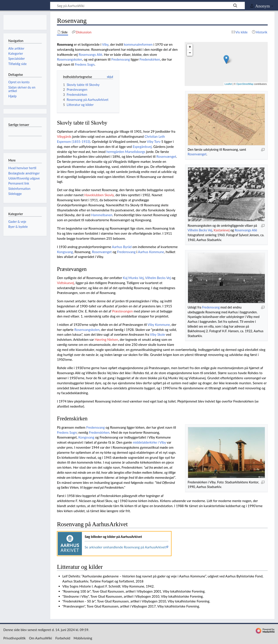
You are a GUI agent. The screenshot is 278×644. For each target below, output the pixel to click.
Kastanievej (222, 230)
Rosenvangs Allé (246, 230)
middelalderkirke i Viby (149, 442)
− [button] (190, 53)
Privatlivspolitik (14, 638)
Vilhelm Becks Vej (200, 230)
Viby (105, 44)
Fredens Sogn (85, 64)
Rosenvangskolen (69, 59)
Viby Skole (158, 334)
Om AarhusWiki (41, 638)
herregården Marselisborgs (126, 152)
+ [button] (190, 47)
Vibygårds (64, 136)
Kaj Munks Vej (133, 278)
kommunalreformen (138, 44)
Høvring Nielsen (106, 339)
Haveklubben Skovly (99, 195)
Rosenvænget (197, 154)
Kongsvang (65, 252)
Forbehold (63, 638)
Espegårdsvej (142, 147)
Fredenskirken (150, 59)
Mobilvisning (83, 638)
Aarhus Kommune (151, 252)
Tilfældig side (18, 64)
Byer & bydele (18, 227)
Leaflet (228, 84)
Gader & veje (17, 222)
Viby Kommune (159, 325)
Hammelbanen (102, 215)
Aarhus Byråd (122, 247)
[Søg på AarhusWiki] (147, 5)
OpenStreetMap (245, 84)
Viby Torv (154, 141)
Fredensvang (121, 59)
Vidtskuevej (65, 283)
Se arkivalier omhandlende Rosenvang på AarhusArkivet (125, 547)
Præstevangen (122, 311)
